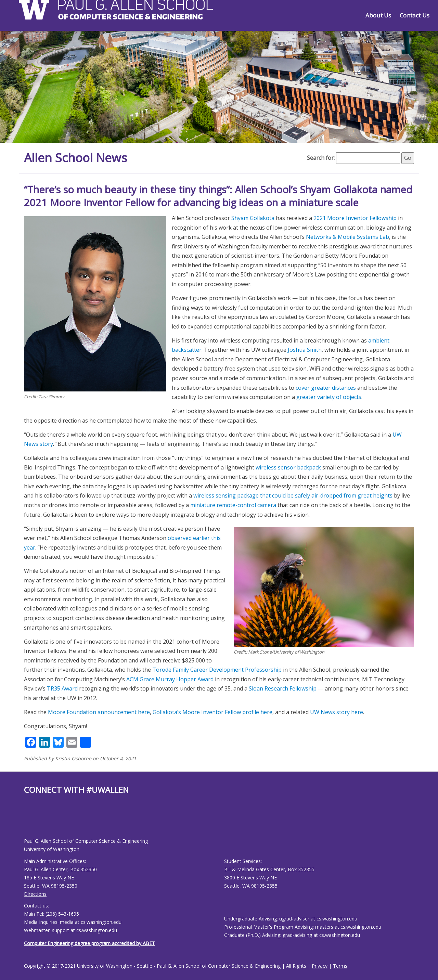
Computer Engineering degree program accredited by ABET (89, 943)
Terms (340, 965)
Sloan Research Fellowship (283, 688)
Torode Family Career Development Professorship (217, 669)
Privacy (320, 965)
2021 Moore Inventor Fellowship (355, 218)
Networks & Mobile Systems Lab (347, 236)
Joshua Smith (305, 349)
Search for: (321, 158)
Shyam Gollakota (253, 218)
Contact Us (415, 15)
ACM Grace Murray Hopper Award (170, 679)
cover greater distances (326, 387)
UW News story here (337, 712)
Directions (35, 894)
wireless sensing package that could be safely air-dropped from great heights (293, 495)
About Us (378, 15)
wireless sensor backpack (288, 467)
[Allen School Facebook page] (26, 821)
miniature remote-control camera (233, 505)
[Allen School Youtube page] (29, 821)
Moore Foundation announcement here (99, 712)
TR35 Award (62, 688)
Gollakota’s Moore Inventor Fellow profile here (212, 712)
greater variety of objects (329, 397)
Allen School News (76, 157)
